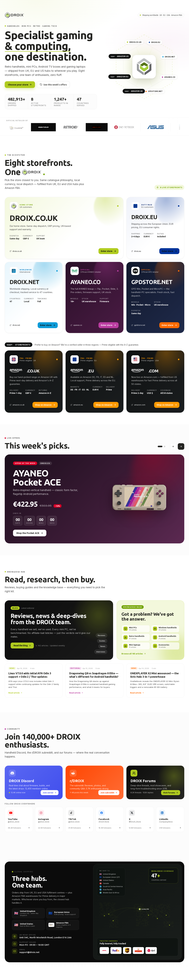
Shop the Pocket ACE (30, 535)
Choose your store (20, 85)
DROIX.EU (155, 42)
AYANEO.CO (169, 77)
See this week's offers (53, 85)
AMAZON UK (134, 91)
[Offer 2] (164, 448)
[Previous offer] (173, 448)
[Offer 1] (160, 448)
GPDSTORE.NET (154, 91)
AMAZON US (120, 56)
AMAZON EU (120, 77)
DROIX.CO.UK (134, 42)
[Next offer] (181, 448)
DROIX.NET (169, 57)
